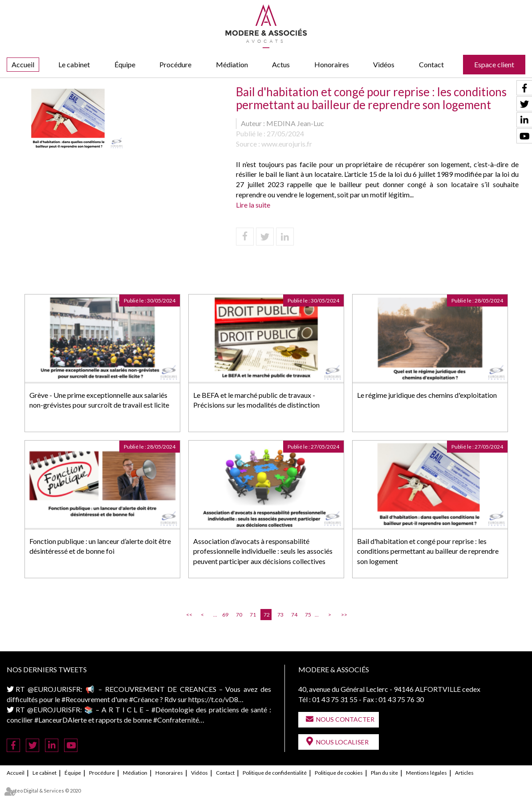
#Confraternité (176, 720)
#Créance (144, 699)
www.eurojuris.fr (287, 144)
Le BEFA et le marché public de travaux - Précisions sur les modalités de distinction (256, 400)
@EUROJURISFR (54, 689)
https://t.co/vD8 (213, 699)
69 (225, 615)
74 (294, 615)
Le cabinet (74, 64)
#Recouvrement (86, 699)
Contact (431, 64)
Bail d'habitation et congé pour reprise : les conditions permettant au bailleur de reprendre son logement (428, 551)
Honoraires (332, 64)
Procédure (175, 64)
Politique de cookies (339, 773)
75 (308, 615)
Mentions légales (426, 773)
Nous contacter (345, 719)
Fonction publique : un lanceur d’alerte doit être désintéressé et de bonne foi (100, 546)
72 (267, 615)
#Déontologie (173, 709)
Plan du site (384, 773)
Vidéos (384, 64)
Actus (281, 64)
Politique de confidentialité (275, 773)
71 (253, 615)
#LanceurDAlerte (61, 720)
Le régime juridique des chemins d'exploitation (427, 395)
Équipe (125, 64)
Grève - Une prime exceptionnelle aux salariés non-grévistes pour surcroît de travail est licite (99, 400)
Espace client (494, 64)
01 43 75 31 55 (335, 699)
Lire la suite (253, 205)
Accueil (23, 64)
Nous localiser (342, 742)
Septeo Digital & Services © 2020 (44, 791)
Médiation (232, 64)
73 (280, 615)
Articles (464, 773)
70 (239, 615)
